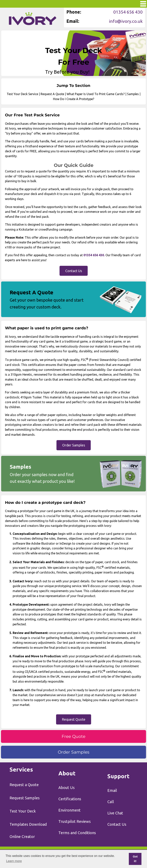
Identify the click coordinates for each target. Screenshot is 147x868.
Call (111, 802)
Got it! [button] (135, 859)
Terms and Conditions (77, 833)
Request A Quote (52, 94)
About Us (67, 788)
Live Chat (115, 813)
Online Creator (22, 837)
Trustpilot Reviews (75, 821)
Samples (133, 94)
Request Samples (25, 798)
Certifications (70, 799)
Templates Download (28, 824)
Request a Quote (24, 785)
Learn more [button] (14, 861)
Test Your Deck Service (22, 94)
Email (112, 790)
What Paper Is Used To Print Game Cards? (96, 94)
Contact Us (117, 824)
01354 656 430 (128, 12)
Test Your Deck (23, 811)
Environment (69, 810)
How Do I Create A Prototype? (74, 99)
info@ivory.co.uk (126, 21)
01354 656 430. (94, 255)
